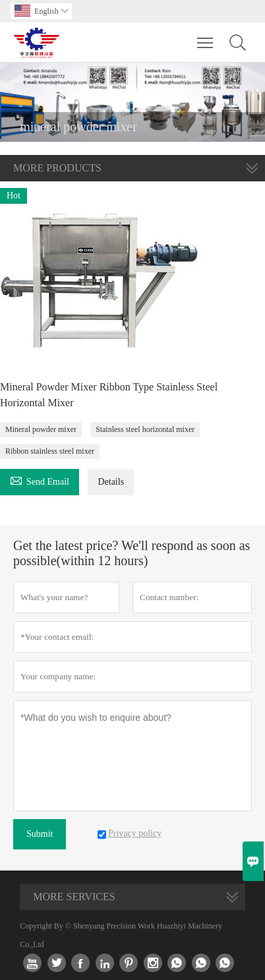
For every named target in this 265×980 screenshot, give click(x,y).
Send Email (40, 480)
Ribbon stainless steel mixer (50, 451)
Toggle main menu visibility (206, 36)
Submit (40, 834)
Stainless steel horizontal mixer (145, 429)
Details (111, 482)
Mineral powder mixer (41, 429)
